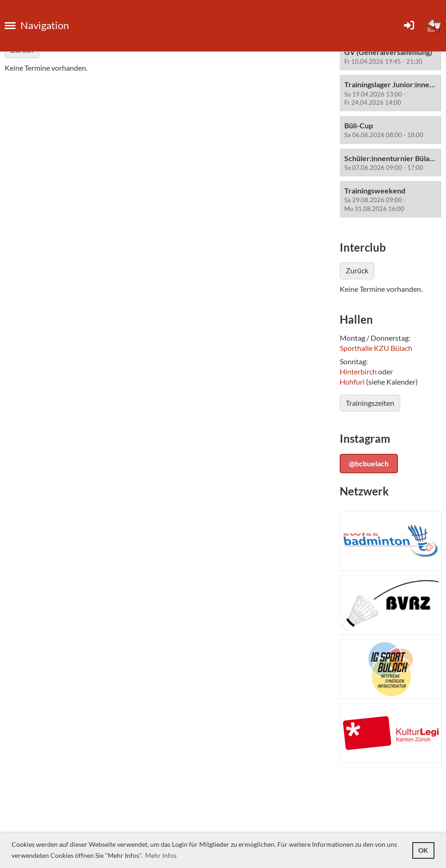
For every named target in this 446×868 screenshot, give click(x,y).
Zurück (357, 270)
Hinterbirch (358, 371)
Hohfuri (352, 382)
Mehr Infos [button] (161, 855)
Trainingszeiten (370, 403)
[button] (391, 57)
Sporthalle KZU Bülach (376, 348)
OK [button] (423, 850)
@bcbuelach (369, 463)
